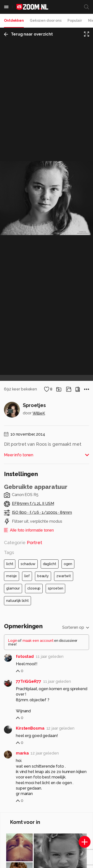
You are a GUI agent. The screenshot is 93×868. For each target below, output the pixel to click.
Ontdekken (14, 20)
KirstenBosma (30, 728)
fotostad (25, 656)
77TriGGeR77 (29, 681)
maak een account (38, 641)
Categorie (23, 543)
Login (13, 641)
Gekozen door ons (46, 20)
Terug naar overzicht (28, 34)
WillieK (39, 413)
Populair (75, 20)
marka (22, 753)
